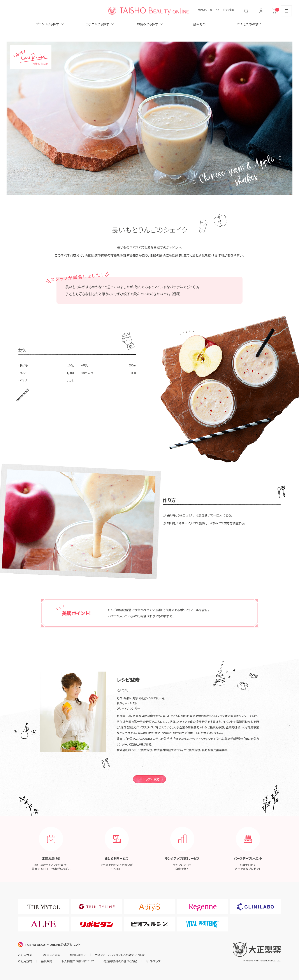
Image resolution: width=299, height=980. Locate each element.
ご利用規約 (25, 961)
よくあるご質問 (51, 955)
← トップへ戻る (150, 779)
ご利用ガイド (26, 955)
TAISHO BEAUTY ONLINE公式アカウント (53, 945)
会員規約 (47, 961)
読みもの (200, 24)
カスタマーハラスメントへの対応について (120, 955)
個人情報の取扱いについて (78, 961)
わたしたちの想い (249, 24)
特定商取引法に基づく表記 (120, 961)
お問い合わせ (78, 955)
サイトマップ (153, 961)
